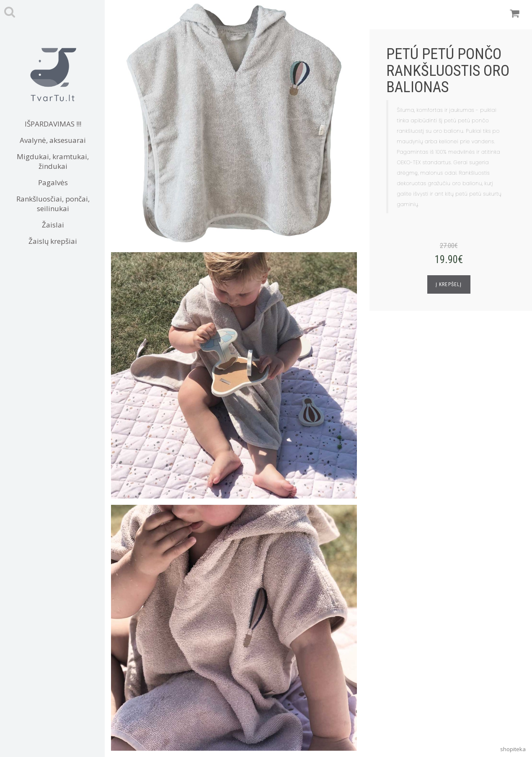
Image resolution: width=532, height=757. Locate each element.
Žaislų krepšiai (53, 241)
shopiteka (513, 749)
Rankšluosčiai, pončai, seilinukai (53, 204)
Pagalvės (53, 182)
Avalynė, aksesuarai (53, 140)
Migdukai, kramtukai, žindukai (53, 161)
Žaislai (53, 225)
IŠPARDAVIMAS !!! (53, 124)
